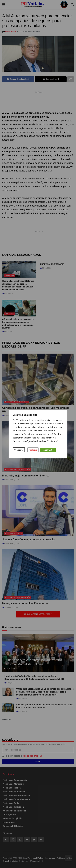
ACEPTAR (48, 450)
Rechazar (33, 450)
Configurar (19, 450)
